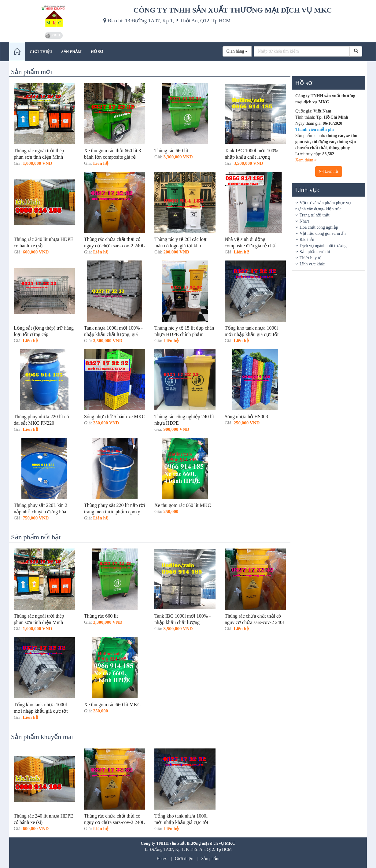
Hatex (162, 859)
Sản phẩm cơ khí (315, 252)
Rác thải (307, 240)
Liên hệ (329, 171)
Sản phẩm (210, 859)
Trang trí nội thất (315, 215)
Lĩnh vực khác (312, 264)
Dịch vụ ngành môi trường (323, 246)
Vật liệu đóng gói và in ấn (323, 233)
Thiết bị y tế (311, 258)
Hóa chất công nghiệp (319, 227)
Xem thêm (306, 160)
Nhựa (304, 221)
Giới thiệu (184, 859)
